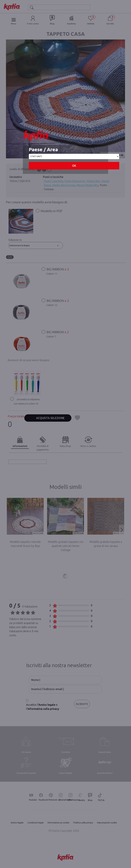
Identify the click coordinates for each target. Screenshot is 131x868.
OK (74, 166)
